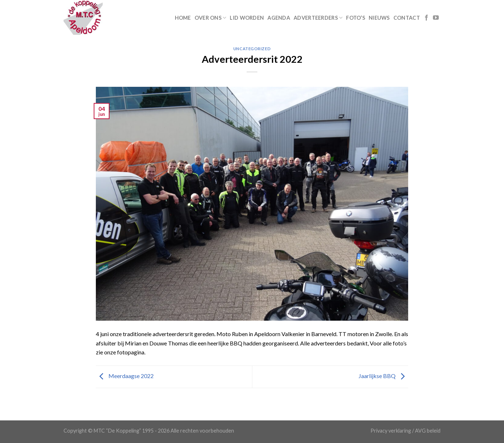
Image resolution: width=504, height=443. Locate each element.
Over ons (211, 18)
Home (183, 18)
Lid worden (247, 18)
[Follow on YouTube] (436, 18)
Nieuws (379, 18)
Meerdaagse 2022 (125, 376)
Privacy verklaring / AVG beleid (405, 431)
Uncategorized (252, 49)
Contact (407, 18)
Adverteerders (318, 18)
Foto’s (356, 18)
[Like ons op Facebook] (426, 18)
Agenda (279, 18)
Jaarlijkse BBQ (383, 376)
